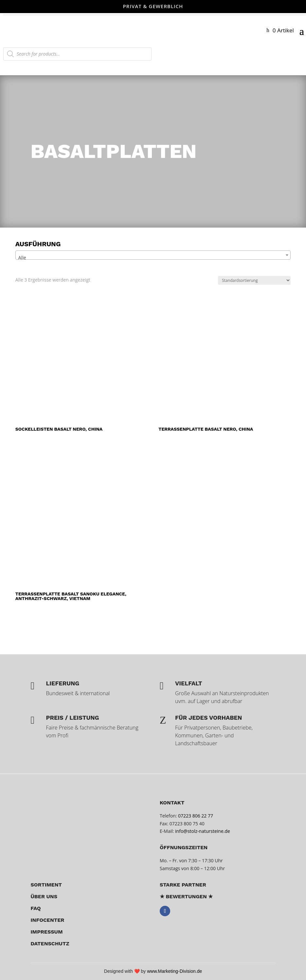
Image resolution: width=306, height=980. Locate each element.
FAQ (36, 908)
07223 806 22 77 (196, 816)
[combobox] (153, 255)
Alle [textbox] (22, 258)
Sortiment (46, 885)
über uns (44, 896)
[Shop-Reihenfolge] (254, 280)
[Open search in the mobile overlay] (77, 54)
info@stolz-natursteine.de (202, 831)
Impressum (47, 932)
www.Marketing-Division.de (174, 971)
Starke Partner (183, 885)
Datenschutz (50, 944)
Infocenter (48, 920)
